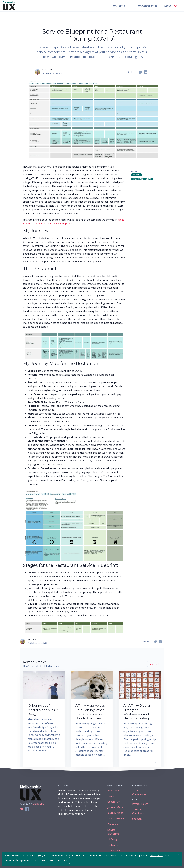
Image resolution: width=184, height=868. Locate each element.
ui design (113, 839)
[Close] (179, 855)
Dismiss (63, 860)
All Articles (113, 790)
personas (113, 824)
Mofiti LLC (38, 804)
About (171, 6)
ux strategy (114, 851)
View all (154, 664)
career (111, 796)
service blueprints (142, 179)
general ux (114, 802)
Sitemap (137, 819)
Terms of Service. (46, 860)
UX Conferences (148, 6)
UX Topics (122, 6)
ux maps (136, 175)
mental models (116, 819)
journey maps (115, 807)
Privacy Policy (140, 804)
